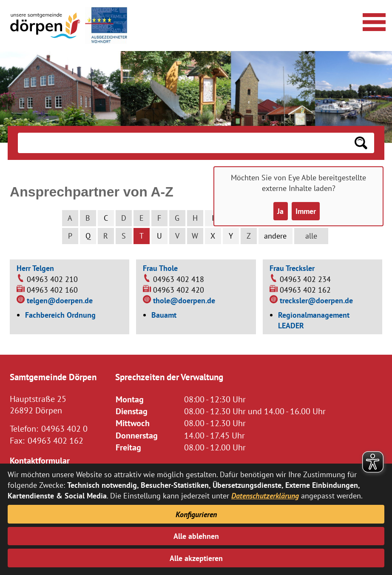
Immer (306, 211)
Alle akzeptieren (196, 558)
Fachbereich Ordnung (60, 315)
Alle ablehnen (196, 536)
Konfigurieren (196, 514)
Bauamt (164, 315)
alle (311, 236)
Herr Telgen (35, 268)
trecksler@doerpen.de (316, 300)
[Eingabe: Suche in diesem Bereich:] (183, 143)
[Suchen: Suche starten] (361, 143)
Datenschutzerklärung (265, 496)
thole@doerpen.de (184, 300)
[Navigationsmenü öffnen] (373, 21)
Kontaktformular (40, 460)
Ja (280, 211)
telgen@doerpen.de (60, 300)
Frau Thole (160, 268)
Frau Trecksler (292, 268)
